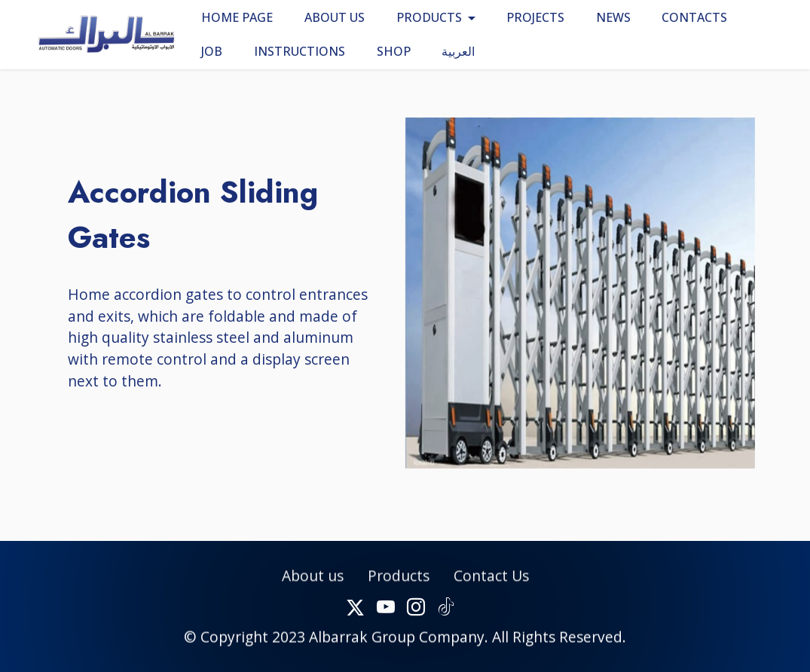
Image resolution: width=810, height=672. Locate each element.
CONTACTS (694, 17)
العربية (458, 51)
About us (313, 590)
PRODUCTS (429, 17)
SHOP (394, 51)
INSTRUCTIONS (300, 51)
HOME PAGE (237, 17)
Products (399, 590)
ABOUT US (335, 17)
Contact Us (491, 590)
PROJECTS (535, 17)
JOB (212, 51)
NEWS (613, 17)
